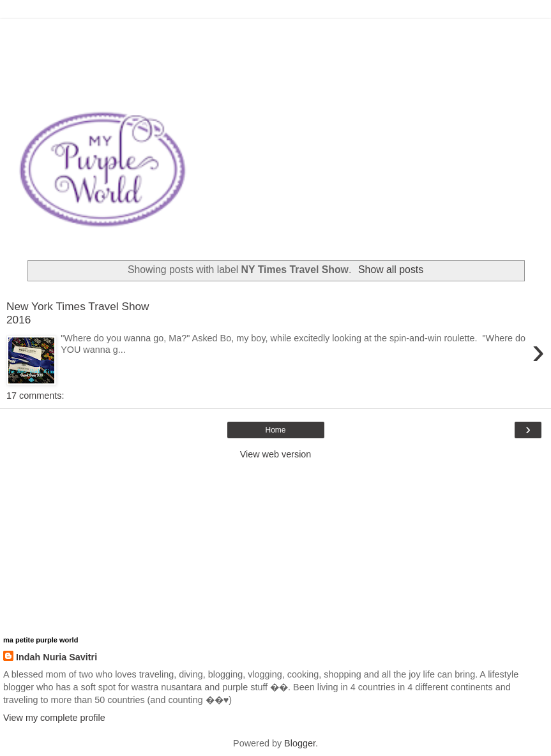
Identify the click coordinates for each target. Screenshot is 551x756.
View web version (276, 454)
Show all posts (391, 270)
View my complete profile (54, 718)
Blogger (300, 743)
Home (275, 430)
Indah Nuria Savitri (57, 657)
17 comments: (35, 396)
